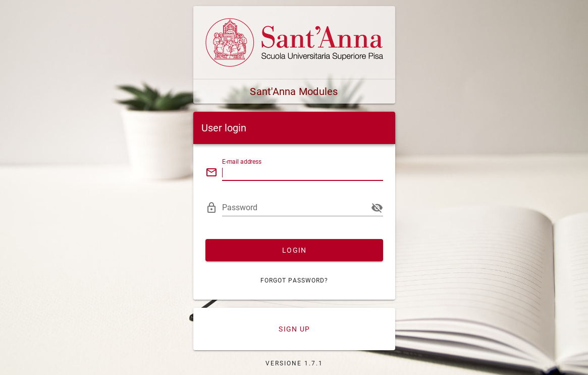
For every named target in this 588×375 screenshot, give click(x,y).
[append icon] (377, 208)
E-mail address (242, 162)
